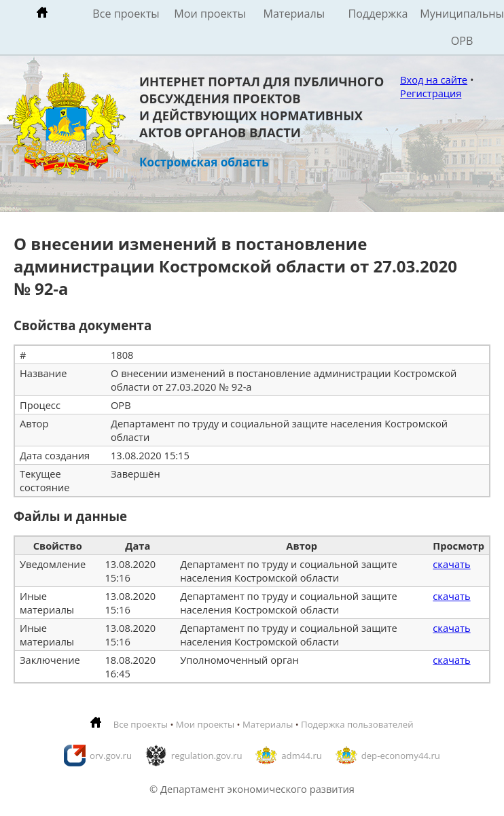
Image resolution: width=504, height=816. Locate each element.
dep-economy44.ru (401, 756)
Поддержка (378, 14)
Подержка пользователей (357, 724)
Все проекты (126, 14)
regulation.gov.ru (207, 756)
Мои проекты (210, 14)
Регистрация (431, 93)
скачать (451, 564)
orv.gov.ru (111, 756)
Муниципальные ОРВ (462, 27)
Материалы (294, 14)
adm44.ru (302, 756)
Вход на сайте (434, 79)
